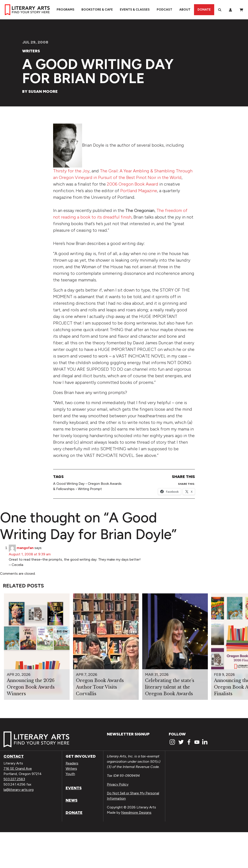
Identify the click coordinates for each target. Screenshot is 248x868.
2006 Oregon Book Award (133, 184)
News (72, 800)
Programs (66, 10)
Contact (14, 756)
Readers (72, 763)
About (185, 10)
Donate (204, 10)
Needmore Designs (136, 812)
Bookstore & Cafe (97, 10)
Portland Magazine (139, 191)
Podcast (164, 10)
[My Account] (230, 10)
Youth (70, 774)
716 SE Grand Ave (18, 769)
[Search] (220, 10)
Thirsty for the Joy (71, 171)
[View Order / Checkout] (241, 10)
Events (74, 788)
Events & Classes (135, 10)
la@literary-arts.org (19, 790)
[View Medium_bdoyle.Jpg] (68, 145)
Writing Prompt (90, 489)
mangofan (25, 548)
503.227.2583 (14, 779)
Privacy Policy (118, 784)
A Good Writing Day (69, 484)
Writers (31, 51)
